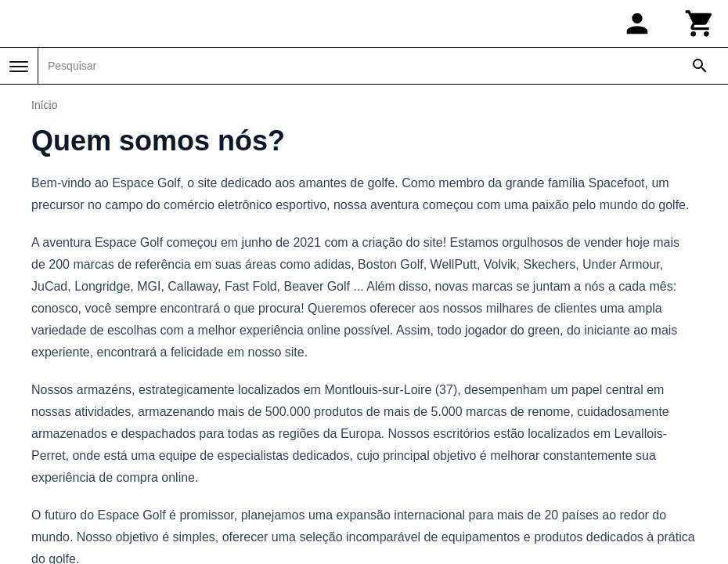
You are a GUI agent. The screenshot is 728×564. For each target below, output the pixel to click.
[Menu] (19, 67)
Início (44, 105)
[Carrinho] (700, 23)
